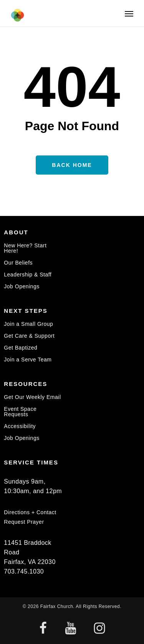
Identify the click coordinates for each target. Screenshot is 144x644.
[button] (129, 13)
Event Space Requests (20, 412)
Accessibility (20, 426)
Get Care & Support (29, 336)
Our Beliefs (18, 263)
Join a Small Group (28, 324)
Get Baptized (21, 348)
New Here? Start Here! (25, 248)
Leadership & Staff (28, 275)
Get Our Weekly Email (32, 397)
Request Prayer (24, 522)
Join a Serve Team (28, 360)
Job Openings (22, 286)
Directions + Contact (30, 512)
